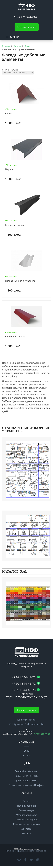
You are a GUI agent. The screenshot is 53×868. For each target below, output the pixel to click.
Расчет (26, 801)
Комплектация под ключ (27, 824)
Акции (27, 755)
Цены (26, 751)
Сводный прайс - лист (27, 771)
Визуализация (27, 810)
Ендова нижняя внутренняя (20, 281)
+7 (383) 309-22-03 (41, 734)
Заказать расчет (27, 27)
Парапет (10, 169)
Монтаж (27, 833)
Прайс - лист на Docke (27, 776)
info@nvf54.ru (28, 720)
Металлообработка (27, 815)
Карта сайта (41, 851)
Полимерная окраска (27, 820)
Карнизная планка (15, 337)
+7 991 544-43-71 (28, 17)
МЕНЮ (15, 37)
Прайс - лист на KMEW (26, 781)
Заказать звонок (27, 710)
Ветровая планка (14, 225)
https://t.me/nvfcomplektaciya (28, 724)
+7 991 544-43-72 (26, 684)
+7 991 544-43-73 (26, 690)
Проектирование (26, 806)
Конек (8, 114)
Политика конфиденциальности (20, 851)
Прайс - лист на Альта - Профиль (27, 785)
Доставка (26, 829)
